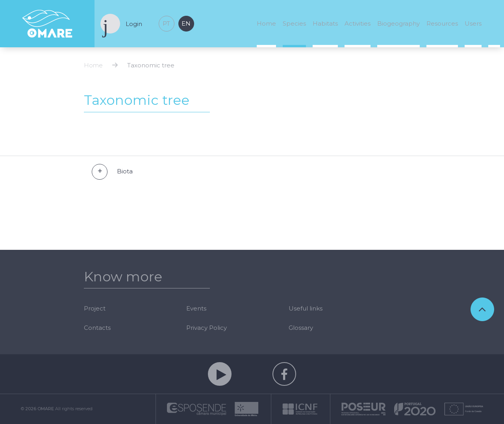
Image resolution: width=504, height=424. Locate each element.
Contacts (97, 328)
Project (95, 308)
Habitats (325, 23)
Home (266, 23)
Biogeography (398, 23)
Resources (442, 23)
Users (473, 23)
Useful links (306, 308)
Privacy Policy (207, 328)
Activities (358, 23)
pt (166, 23)
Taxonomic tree (151, 65)
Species (294, 23)
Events (196, 308)
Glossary (301, 328)
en (186, 23)
